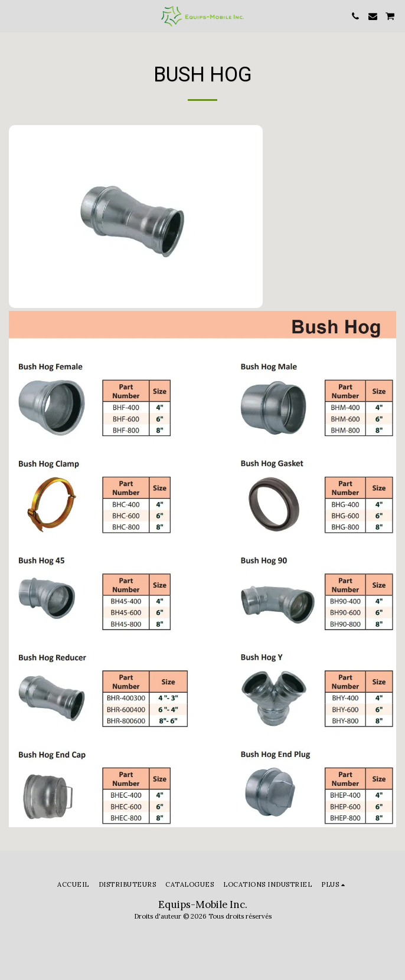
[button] (13, 16)
